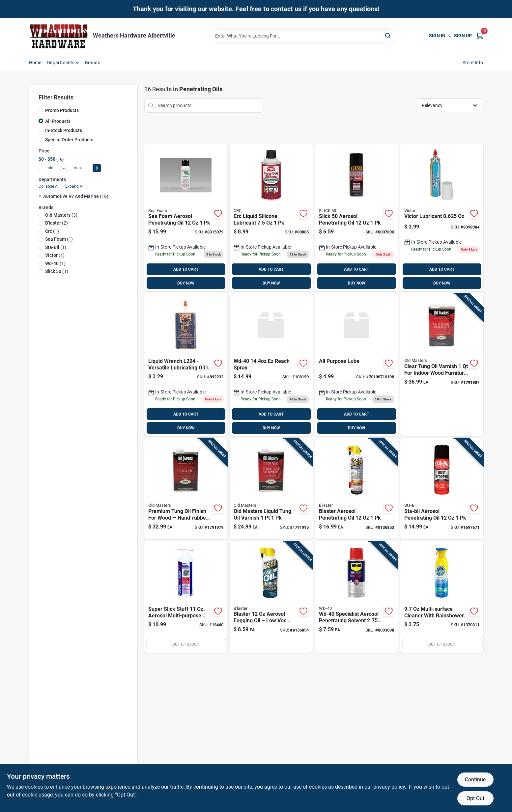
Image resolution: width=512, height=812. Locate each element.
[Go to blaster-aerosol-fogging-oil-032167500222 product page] (271, 597)
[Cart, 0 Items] (480, 36)
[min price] (50, 168)
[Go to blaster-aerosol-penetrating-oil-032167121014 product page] (356, 489)
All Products (58, 121)
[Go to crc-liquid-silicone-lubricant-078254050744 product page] (271, 217)
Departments (61, 63)
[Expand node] (41, 196)
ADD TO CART (186, 269)
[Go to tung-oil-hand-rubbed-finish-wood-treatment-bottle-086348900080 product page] (186, 489)
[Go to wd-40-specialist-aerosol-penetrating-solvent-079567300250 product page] (356, 597)
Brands (93, 63)
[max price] (78, 168)
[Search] (388, 35)
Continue (475, 780)
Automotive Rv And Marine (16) (76, 196)
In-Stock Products (64, 130)
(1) (52, 231)
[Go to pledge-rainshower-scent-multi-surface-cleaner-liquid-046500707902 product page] (442, 597)
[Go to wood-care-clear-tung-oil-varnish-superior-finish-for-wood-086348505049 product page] (442, 365)
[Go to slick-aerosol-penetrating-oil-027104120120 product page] (356, 217)
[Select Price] (97, 168)
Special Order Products (69, 140)
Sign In (437, 36)
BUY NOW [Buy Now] (186, 283)
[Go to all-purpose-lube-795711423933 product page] (356, 365)
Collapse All (49, 186)
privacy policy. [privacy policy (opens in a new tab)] (390, 787)
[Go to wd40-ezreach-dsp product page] (271, 365)
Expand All (75, 186)
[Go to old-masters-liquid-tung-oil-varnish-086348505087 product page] (271, 489)
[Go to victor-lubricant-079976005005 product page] (442, 217)
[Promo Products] (41, 110)
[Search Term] (302, 36)
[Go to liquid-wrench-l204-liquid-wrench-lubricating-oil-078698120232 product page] (186, 365)
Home (35, 63)
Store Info (473, 63)
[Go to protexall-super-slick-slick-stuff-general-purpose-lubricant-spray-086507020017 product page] (186, 597)
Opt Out (475, 798)
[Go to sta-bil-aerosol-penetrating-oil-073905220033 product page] (442, 489)
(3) (61, 215)
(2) (57, 223)
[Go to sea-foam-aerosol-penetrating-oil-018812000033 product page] (186, 217)
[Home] (59, 36)
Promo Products (62, 110)
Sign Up (463, 36)
